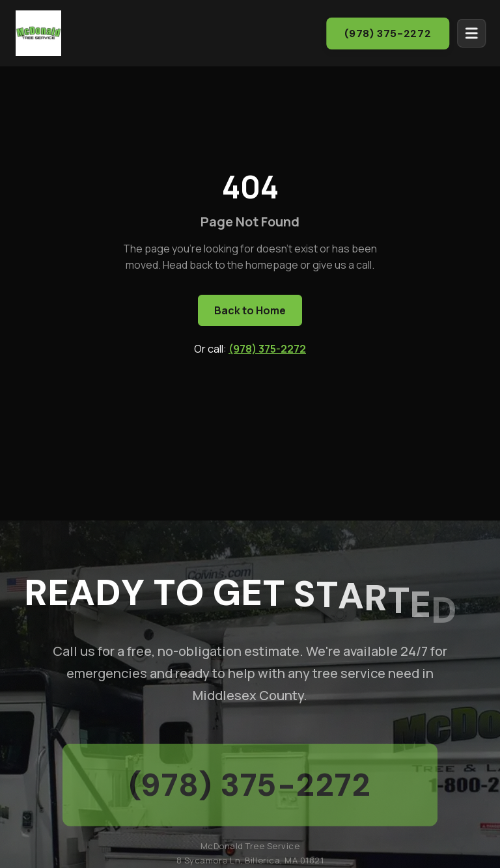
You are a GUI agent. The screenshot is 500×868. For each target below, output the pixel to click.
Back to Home (250, 310)
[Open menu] (477, 33)
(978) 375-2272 (394, 34)
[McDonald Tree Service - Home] (38, 32)
